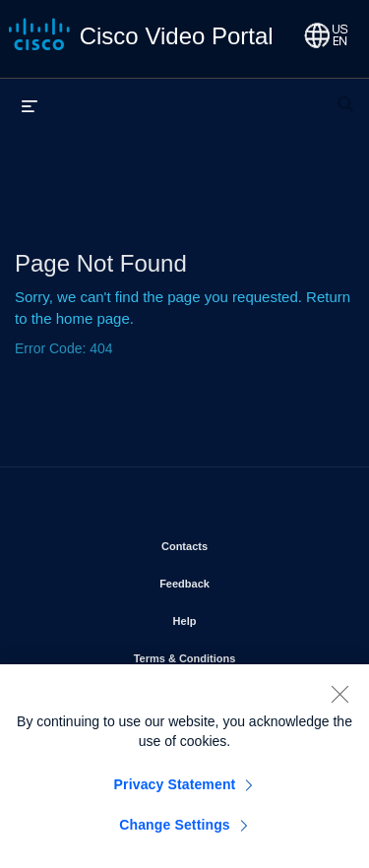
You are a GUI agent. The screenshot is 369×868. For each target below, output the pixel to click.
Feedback (241, 580)
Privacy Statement (175, 791)
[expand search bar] (345, 95)
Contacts (241, 542)
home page (93, 318)
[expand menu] (30, 105)
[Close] (339, 701)
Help (241, 617)
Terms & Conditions (236, 654)
